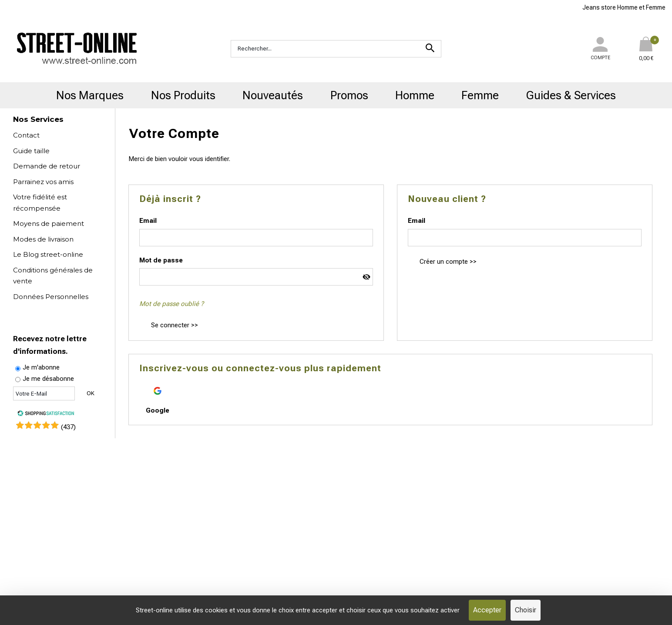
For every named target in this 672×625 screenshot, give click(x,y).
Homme (415, 95)
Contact (26, 135)
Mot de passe (161, 260)
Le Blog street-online (48, 254)
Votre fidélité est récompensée (40, 203)
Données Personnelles (51, 297)
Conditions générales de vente (53, 276)
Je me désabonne (48, 379)
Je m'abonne (41, 367)
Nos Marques (90, 95)
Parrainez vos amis (43, 182)
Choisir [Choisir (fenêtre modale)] (526, 610)
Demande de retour (47, 166)
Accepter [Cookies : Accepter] (487, 610)
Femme (480, 95)
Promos (349, 95)
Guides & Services (571, 95)
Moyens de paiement (49, 223)
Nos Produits (183, 95)
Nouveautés (273, 95)
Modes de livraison (43, 239)
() (68, 427)
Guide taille (31, 151)
